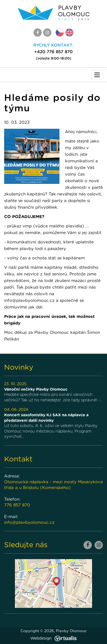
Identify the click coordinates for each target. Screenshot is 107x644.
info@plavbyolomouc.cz (29, 523)
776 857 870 (17, 505)
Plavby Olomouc (71, 631)
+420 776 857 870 (53, 52)
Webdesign (53, 638)
